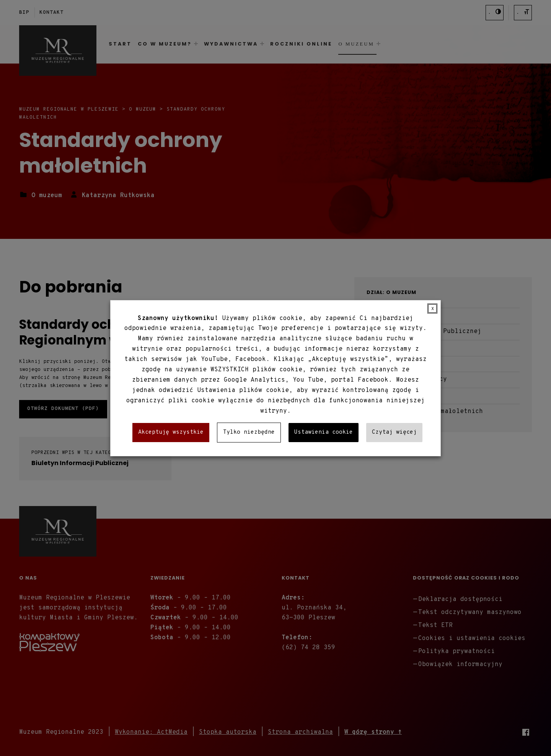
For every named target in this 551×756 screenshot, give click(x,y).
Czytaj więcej (394, 432)
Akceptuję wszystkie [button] (171, 432)
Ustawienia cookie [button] (324, 432)
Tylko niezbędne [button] (249, 432)
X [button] (433, 309)
